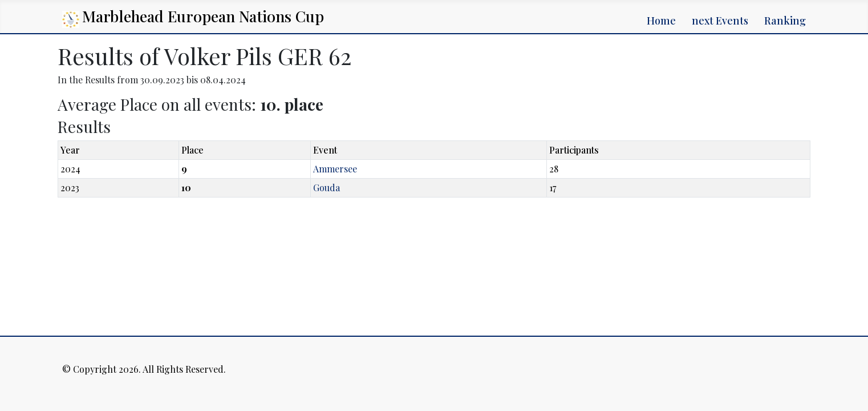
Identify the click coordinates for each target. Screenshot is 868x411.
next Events (720, 21)
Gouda (326, 188)
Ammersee (335, 169)
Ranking (785, 21)
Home (661, 21)
